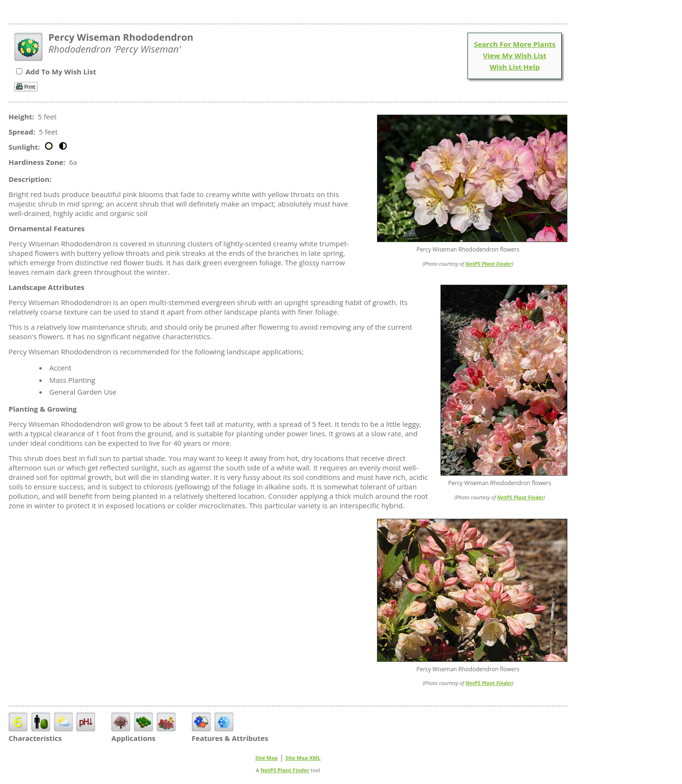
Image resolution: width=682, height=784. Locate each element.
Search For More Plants (515, 44)
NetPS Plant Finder (489, 264)
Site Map (267, 758)
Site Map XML (303, 758)
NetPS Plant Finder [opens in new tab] (285, 770)
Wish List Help (515, 67)
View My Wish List (515, 55)
